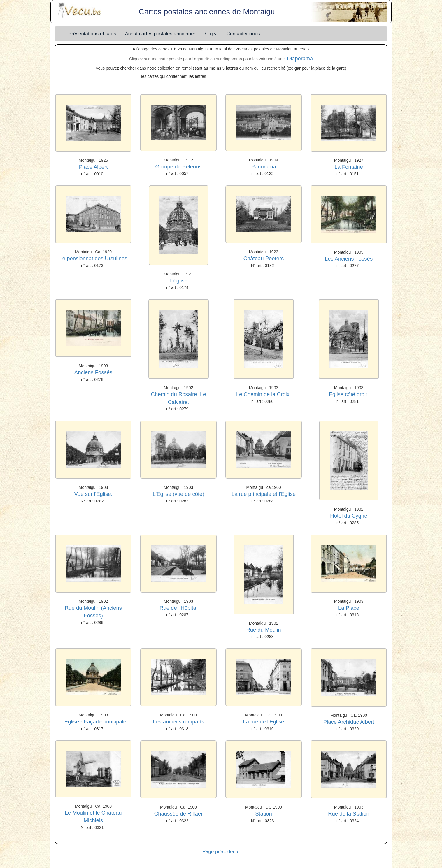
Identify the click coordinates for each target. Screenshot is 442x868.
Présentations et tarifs (92, 34)
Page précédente (221, 852)
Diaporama (300, 59)
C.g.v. (211, 34)
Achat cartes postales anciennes (161, 34)
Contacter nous (243, 34)
